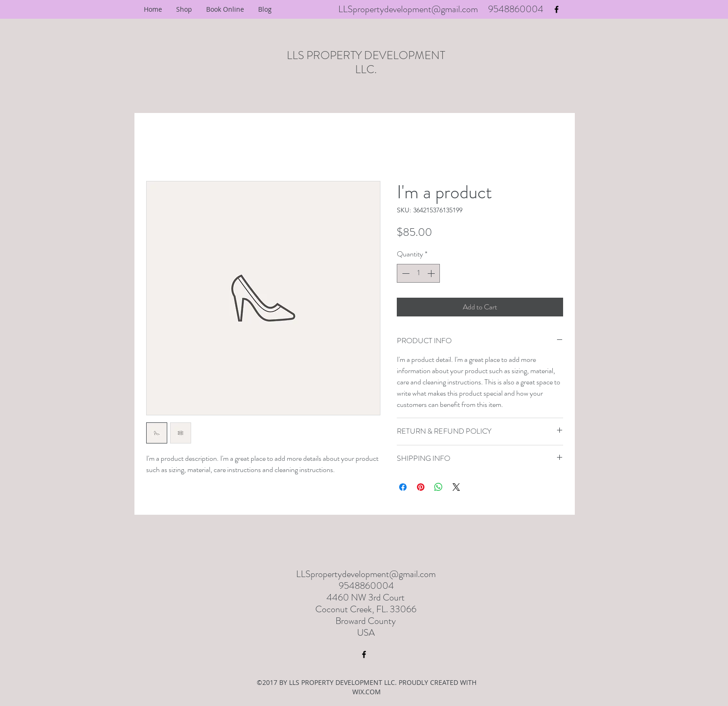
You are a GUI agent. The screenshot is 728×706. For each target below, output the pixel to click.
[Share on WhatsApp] (438, 487)
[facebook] (557, 9)
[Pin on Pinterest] (421, 487)
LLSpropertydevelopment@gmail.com (408, 9)
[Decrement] (405, 273)
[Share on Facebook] (403, 487)
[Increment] (432, 273)
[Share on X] (456, 487)
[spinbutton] (418, 273)
